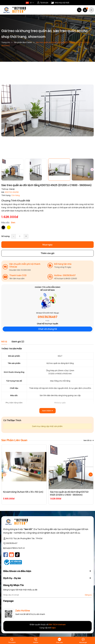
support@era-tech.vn (15, 548)
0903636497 (48, 317)
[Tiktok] (17, 555)
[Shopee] (11, 555)
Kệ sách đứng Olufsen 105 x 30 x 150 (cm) (23, 492)
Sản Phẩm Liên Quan (14, 440)
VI (29, 3)
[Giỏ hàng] (85, 10)
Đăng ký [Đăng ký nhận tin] (88, 595)
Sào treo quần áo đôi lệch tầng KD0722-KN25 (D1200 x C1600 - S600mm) (70, 493)
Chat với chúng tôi (48, 329)
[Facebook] (6, 555)
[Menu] (91, 10)
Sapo (53, 628)
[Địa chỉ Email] (48, 595)
